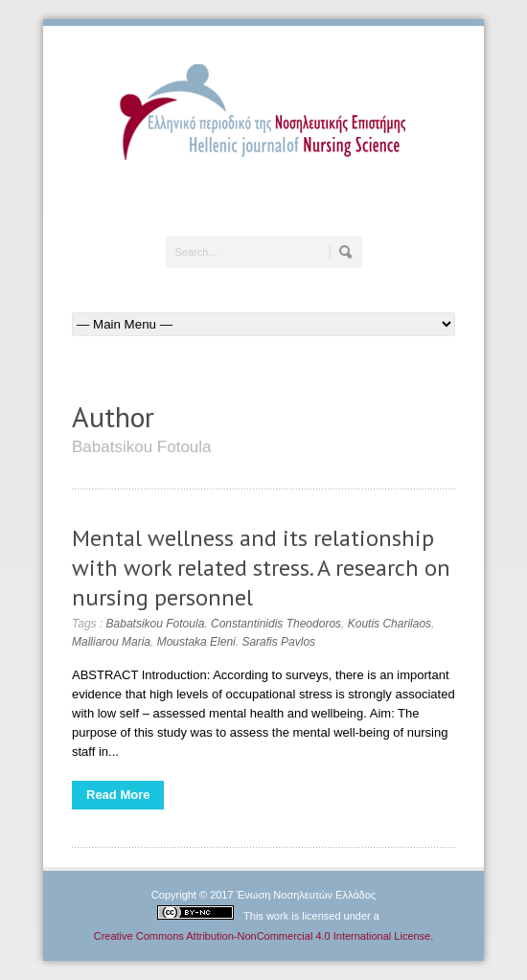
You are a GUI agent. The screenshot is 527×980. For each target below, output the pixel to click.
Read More (118, 795)
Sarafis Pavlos (278, 642)
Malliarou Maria (111, 642)
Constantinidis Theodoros (276, 624)
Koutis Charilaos (390, 624)
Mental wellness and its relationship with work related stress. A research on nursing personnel (261, 568)
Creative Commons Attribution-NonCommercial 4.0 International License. (264, 936)
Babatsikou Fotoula (156, 624)
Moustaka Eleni (196, 642)
